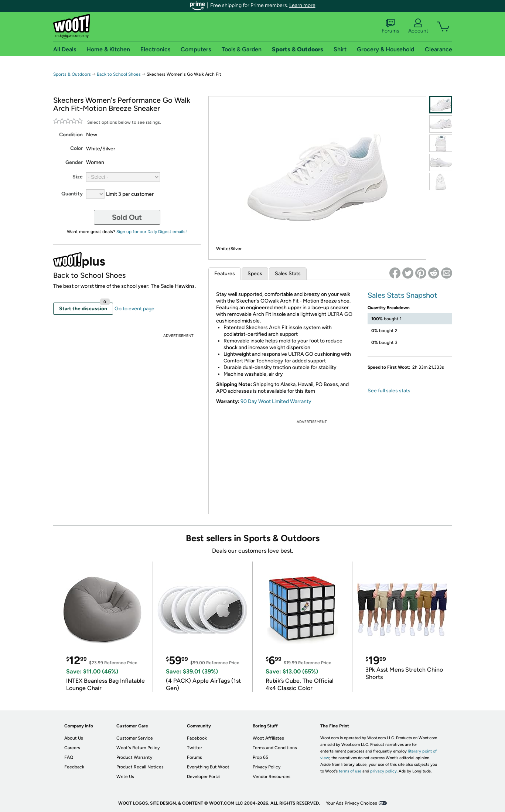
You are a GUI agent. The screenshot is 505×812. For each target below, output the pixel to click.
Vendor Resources (272, 777)
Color (76, 148)
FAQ (69, 757)
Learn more (302, 5)
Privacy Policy (267, 767)
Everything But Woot (208, 767)
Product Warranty (134, 757)
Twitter (195, 748)
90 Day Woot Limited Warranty (276, 401)
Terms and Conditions (275, 748)
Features (225, 274)
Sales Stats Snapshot (402, 295)
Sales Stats (288, 274)
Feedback (74, 767)
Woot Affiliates (268, 738)
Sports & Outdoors (72, 74)
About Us (74, 738)
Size (78, 177)
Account (418, 26)
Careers (72, 748)
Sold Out (127, 217)
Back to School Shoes (119, 74)
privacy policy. (384, 771)
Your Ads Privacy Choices (352, 803)
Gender (74, 162)
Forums (390, 26)
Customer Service (135, 738)
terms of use (350, 771)
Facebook (197, 738)
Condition (71, 135)
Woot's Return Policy (138, 748)
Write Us (125, 777)
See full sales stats (389, 391)
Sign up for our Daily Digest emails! (152, 232)
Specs (255, 274)
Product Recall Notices (140, 767)
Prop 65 (260, 757)
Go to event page (134, 309)
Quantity (72, 194)
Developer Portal (204, 777)
